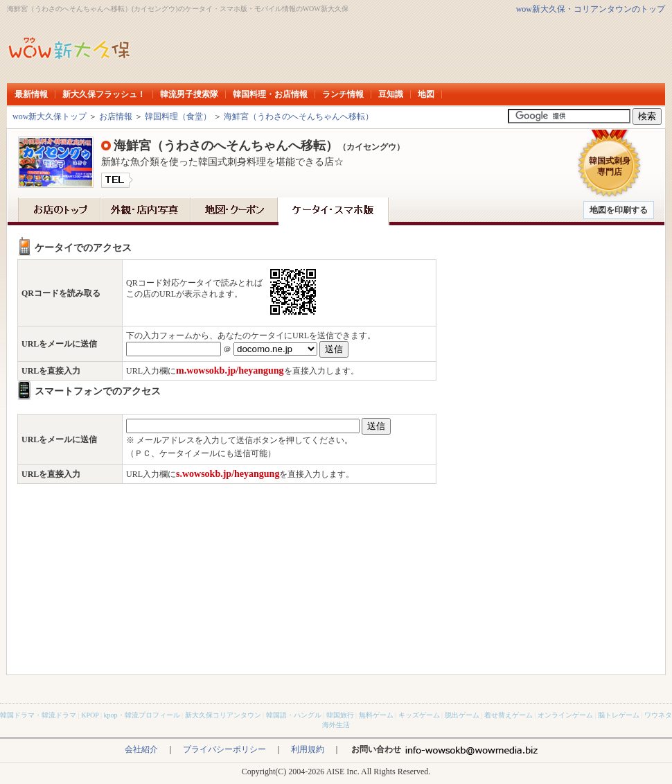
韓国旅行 (340, 715)
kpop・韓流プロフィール (142, 715)
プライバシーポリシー (224, 749)
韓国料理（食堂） (178, 116)
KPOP (90, 715)
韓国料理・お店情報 (270, 94)
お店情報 (116, 116)
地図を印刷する (619, 210)
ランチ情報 (343, 94)
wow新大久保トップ (50, 116)
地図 (426, 94)
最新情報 (31, 94)
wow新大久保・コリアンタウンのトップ (591, 9)
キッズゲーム (419, 715)
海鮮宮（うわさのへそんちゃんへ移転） (299, 116)
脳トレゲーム (619, 715)
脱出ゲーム (462, 715)
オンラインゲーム (565, 715)
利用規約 (308, 749)
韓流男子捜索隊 (189, 94)
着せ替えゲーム (509, 715)
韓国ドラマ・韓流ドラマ (38, 715)
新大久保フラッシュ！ (104, 94)
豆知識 (391, 94)
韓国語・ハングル (294, 715)
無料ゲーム (376, 715)
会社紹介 (141, 749)
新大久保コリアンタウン (223, 715)
